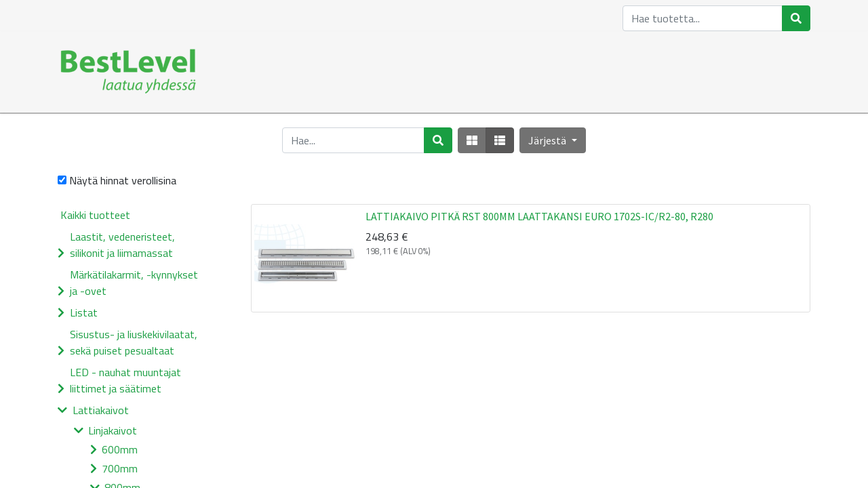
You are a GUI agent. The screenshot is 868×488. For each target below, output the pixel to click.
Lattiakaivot (101, 410)
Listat (84, 312)
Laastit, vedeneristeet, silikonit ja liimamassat (122, 245)
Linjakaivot (113, 430)
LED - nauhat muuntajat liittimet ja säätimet (125, 380)
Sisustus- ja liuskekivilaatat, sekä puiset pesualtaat (134, 342)
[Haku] (796, 18)
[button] (552, 140)
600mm (120, 449)
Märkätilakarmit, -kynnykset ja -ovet (134, 283)
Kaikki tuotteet (95, 215)
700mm (120, 468)
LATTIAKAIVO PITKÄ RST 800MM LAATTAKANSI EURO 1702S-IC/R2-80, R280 (539, 216)
